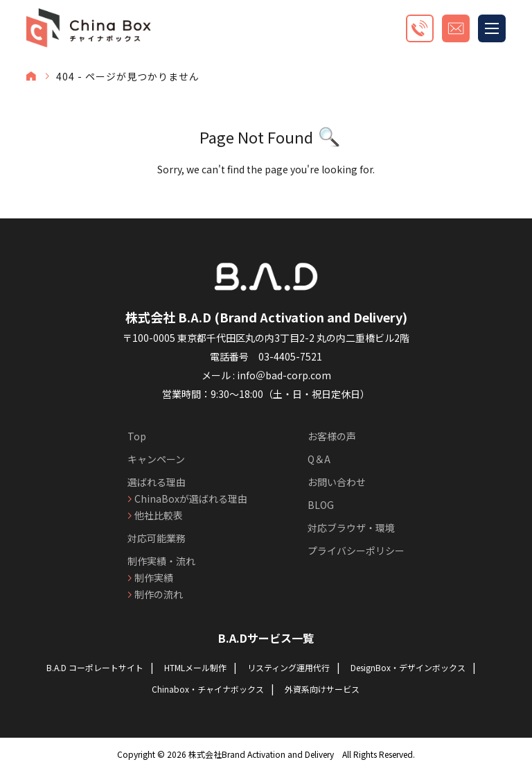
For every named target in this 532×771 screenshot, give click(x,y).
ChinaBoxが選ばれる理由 (191, 499)
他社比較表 (159, 515)
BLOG (321, 505)
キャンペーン (156, 459)
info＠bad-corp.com (284, 375)
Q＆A (319, 459)
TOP (31, 76)
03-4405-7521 (290, 356)
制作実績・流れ (161, 561)
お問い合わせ (337, 482)
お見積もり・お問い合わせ (456, 28)
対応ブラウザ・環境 (351, 528)
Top (137, 436)
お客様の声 (332, 436)
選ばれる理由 (157, 482)
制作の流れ (159, 594)
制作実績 (154, 578)
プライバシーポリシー (356, 551)
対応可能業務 (157, 538)
